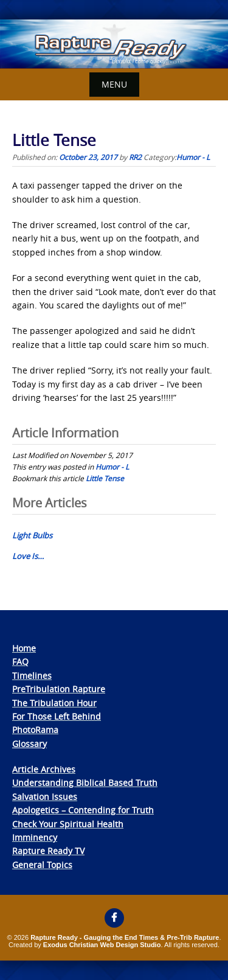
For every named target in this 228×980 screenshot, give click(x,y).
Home (24, 648)
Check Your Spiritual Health (68, 824)
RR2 (135, 157)
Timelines (32, 676)
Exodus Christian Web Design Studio (102, 945)
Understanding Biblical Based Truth (85, 783)
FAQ (20, 662)
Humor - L (193, 157)
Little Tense (105, 478)
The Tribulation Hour (54, 703)
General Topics (42, 865)
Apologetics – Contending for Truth (83, 810)
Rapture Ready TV (48, 851)
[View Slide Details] (114, 44)
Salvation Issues (45, 797)
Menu (114, 84)
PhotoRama (35, 730)
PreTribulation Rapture (59, 689)
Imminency (35, 837)
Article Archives (44, 769)
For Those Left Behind (57, 716)
